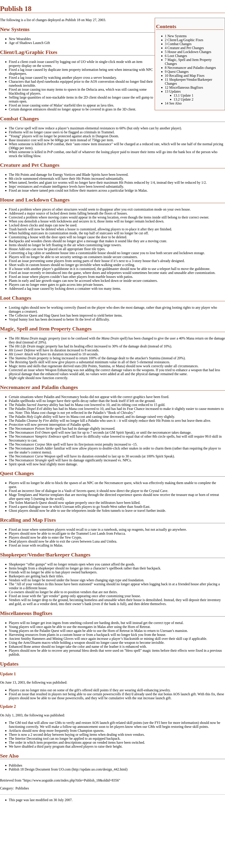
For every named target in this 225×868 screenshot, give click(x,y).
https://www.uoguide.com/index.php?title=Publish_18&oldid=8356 (71, 780)
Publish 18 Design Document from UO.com (40, 769)
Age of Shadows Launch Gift (29, 43)
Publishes (15, 765)
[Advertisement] (37, 836)
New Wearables (20, 39)
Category (6, 788)
